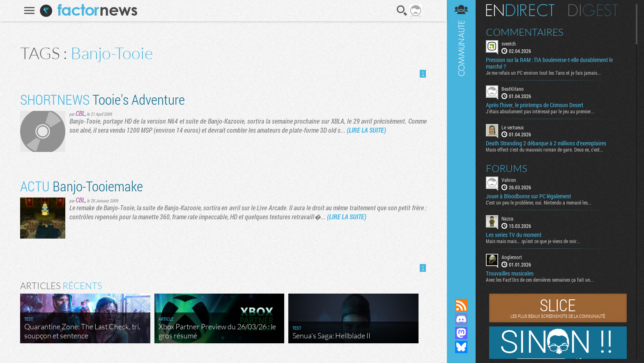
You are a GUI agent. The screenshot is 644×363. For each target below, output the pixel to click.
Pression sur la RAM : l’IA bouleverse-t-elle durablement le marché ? (549, 63)
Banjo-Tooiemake (82, 186)
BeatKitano (513, 89)
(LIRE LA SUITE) (366, 130)
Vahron (509, 180)
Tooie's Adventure (102, 99)
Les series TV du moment (514, 235)
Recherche (402, 11)
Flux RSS (461, 305)
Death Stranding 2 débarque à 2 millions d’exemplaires (546, 143)
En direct (520, 10)
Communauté (461, 141)
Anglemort (512, 257)
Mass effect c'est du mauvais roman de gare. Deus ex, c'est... (545, 149)
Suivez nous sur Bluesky (461, 347)
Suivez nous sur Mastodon (461, 333)
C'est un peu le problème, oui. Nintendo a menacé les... (539, 202)
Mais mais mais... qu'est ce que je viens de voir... (533, 241)
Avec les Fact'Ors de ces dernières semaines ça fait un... (540, 280)
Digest (593, 10)
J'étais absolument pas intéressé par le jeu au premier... (540, 111)
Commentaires (525, 32)
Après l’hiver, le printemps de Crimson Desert (535, 105)
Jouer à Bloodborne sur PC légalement (528, 196)
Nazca (507, 218)
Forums (507, 168)
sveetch (509, 44)
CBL (80, 113)
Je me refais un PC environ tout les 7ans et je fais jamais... (543, 73)
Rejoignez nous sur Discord (461, 319)
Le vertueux (513, 127)
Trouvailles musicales (510, 273)
